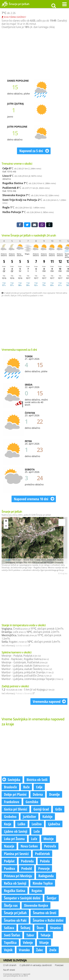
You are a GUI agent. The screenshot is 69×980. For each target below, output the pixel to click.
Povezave (59, 965)
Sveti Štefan (12, 935)
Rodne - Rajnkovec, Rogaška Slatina (25, 659)
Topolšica (10, 942)
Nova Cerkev (29, 846)
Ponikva (9, 868)
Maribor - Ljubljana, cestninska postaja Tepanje (32, 679)
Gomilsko (32, 802)
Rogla (6, 207)
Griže (59, 809)
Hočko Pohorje (12, 212)
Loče (37, 831)
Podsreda (27, 861)
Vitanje (44, 942)
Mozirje (49, 839)
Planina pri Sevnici (16, 854)
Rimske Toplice (43, 883)
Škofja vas (11, 905)
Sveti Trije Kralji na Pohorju (20, 200)
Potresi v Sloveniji (25, 693)
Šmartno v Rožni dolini (48, 920)
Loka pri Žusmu (14, 839)
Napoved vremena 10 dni (34, 499)
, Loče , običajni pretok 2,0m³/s (30, 632)
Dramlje (54, 794)
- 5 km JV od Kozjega (28, 690)
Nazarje (9, 846)
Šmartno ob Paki (15, 920)
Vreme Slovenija (15, 960)
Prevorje (44, 868)
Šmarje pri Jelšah (15, 913)
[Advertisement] (34, 53)
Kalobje (47, 816)
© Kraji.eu (63, 574)
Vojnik (8, 950)
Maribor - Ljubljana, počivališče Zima (26, 676)
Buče (26, 787)
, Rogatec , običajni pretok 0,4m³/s (31, 642)
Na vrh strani (9, 970)
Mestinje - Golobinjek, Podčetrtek (24, 662)
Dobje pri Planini (15, 794)
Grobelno (10, 816)
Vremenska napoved (49, 701)
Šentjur (52, 898)
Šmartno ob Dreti (45, 913)
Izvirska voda (23, 646)
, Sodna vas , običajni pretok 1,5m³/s (31, 637)
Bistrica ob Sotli (37, 780)
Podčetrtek (9, 188)
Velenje (28, 942)
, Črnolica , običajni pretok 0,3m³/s (32, 629)
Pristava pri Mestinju (18, 876)
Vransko (24, 950)
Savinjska (11, 780)
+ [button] (6, 521)
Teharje (45, 935)
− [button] (6, 526)
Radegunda (46, 876)
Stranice (55, 928)
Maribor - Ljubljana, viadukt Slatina (25, 666)
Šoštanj (25, 928)
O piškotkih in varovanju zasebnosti (36, 965)
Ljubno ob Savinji (16, 831)
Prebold (27, 868)
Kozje (8, 824)
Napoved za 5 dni (34, 151)
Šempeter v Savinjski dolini (22, 898)
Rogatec (37, 891)
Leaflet (8, 560)
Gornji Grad (41, 809)
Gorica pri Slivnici (16, 809)
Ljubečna (54, 824)
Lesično (37, 824)
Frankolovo (12, 802)
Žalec (40, 950)
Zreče (53, 950)
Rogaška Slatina (13, 183)
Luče (34, 839)
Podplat (9, 861)
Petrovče (50, 846)
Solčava (9, 928)
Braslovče (10, 787)
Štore (40, 928)
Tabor (30, 935)
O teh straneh (10, 965)
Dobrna (38, 794)
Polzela (45, 861)
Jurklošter (29, 816)
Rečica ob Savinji (15, 883)
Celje (5, 168)
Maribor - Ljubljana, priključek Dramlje (28, 672)
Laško (21, 824)
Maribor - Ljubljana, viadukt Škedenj (27, 669)
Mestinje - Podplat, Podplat (21, 656)
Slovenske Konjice (14, 195)
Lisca (6, 176)
